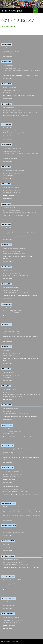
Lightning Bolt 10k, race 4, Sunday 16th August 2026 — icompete (20, 495)
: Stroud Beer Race (8, 136)
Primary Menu (40, 11)
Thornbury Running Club (12, 11)
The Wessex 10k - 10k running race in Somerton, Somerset (19, 437)
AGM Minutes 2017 (8, 26)
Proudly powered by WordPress (10, 641)
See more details (7, 56)
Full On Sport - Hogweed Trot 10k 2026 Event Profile (17, 216)
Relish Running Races (9, 195)
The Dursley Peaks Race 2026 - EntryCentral (15, 116)
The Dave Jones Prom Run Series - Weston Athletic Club (18, 95)
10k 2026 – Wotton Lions (10, 158)
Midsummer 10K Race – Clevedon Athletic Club (16, 236)
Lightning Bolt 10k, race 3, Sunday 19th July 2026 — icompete (20, 417)
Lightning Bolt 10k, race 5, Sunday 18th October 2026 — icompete (21, 568)
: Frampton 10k (7, 316)
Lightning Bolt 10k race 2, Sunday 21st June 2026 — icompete (20, 296)
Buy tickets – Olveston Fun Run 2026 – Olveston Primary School (20, 75)
